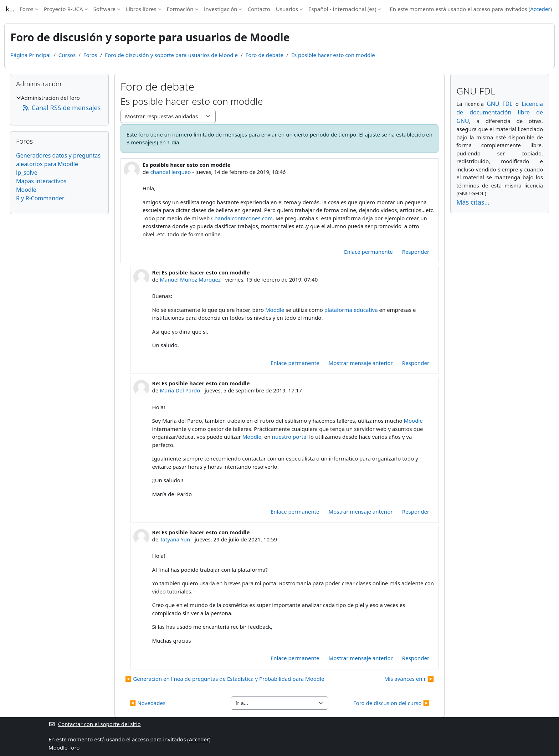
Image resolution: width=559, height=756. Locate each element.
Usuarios (287, 9)
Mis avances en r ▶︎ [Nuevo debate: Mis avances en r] (409, 679)
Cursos (67, 55)
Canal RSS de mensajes (61, 108)
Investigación (221, 9)
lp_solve (27, 173)
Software (104, 9)
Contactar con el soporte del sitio (95, 724)
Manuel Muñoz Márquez (190, 279)
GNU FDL (499, 104)
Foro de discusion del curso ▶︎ (391, 703)
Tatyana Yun (175, 539)
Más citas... (473, 202)
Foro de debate (265, 55)
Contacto (259, 9)
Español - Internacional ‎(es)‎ (342, 9)
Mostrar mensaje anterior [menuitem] (361, 363)
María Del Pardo (180, 390)
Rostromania (295, 583)
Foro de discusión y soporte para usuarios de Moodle (171, 55)
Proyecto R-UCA (63, 9)
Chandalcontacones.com (242, 218)
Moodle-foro (64, 747)
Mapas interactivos (41, 181)
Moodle (275, 310)
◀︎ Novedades (147, 703)
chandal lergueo (170, 172)
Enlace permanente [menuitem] (368, 252)
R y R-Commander (40, 198)
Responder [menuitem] (416, 252)
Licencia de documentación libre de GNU (500, 112)
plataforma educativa (351, 310)
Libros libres (141, 9)
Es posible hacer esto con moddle (333, 55)
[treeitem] (59, 103)
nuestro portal (290, 437)
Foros (27, 9)
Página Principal (30, 55)
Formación (180, 9)
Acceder (540, 9)
